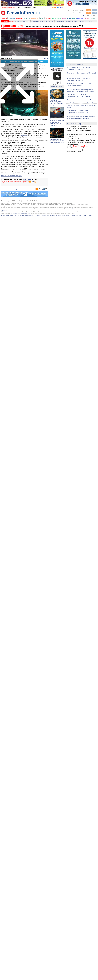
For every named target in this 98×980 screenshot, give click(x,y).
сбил (30, 137)
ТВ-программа (56, 18)
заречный (4, 189)
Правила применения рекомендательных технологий (52, 787)
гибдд (15, 189)
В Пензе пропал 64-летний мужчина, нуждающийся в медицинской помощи (81, 90)
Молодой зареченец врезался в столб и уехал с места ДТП (54, 26)
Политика (27, 21)
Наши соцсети (88, 787)
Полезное (80, 18)
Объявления (12, 18)
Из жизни (83, 21)
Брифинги (19, 21)
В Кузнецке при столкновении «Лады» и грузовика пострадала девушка (81, 117)
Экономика (35, 21)
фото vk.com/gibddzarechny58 (11, 176)
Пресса (64, 18)
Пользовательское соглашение (24, 787)
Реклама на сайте (76, 787)
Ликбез (42, 18)
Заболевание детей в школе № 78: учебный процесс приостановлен (79, 95)
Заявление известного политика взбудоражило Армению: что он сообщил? (57, 122)
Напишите (27, 180)
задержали (24, 135)
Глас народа (27, 18)
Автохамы (19, 18)
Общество (43, 21)
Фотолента (48, 18)
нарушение (10, 189)
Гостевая (93, 18)
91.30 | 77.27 (90, 16)
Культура (51, 21)
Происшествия (60, 21)
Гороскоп (87, 18)
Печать (45, 58)
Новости (5, 18)
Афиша (74, 18)
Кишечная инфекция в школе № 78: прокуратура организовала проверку (80, 101)
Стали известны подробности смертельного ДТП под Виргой (78, 112)
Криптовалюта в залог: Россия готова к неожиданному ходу (57, 141)
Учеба (90, 21)
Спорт (77, 21)
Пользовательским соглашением (22, 785)
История (69, 18)
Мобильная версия (7, 787)
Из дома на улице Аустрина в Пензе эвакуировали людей (79, 85)
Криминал (70, 21)
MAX (32, 182)
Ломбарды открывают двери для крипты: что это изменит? (57, 103)
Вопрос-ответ (35, 18)
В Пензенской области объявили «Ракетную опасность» (78, 69)
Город (12, 21)
